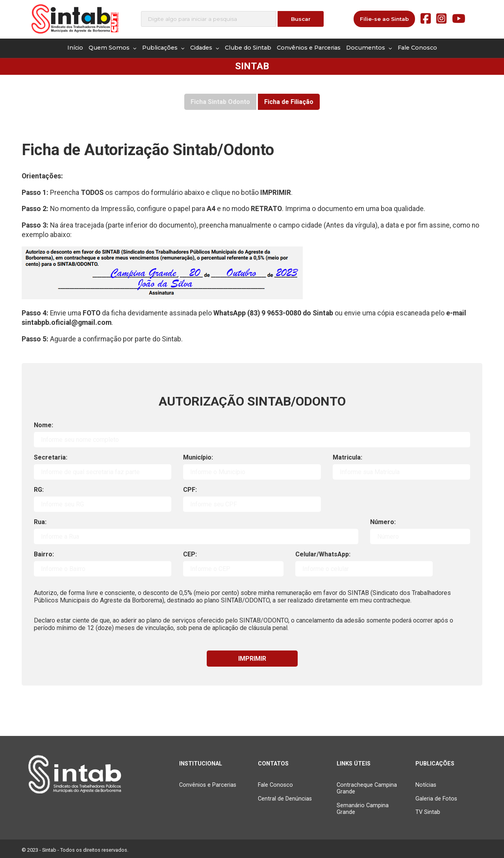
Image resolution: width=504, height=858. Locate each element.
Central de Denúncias (285, 799)
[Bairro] (103, 569)
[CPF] (252, 504)
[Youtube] (459, 19)
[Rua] (196, 536)
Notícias (426, 785)
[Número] (420, 536)
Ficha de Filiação (289, 102)
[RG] (103, 504)
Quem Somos (113, 48)
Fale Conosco (417, 48)
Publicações (163, 48)
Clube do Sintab (248, 48)
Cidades (205, 48)
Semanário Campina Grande (363, 809)
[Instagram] (441, 19)
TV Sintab (428, 812)
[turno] (364, 569)
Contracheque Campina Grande (367, 788)
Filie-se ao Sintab (384, 19)
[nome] (252, 440)
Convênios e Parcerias (309, 48)
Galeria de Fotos (436, 799)
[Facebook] (426, 19)
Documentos (369, 48)
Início (75, 48)
